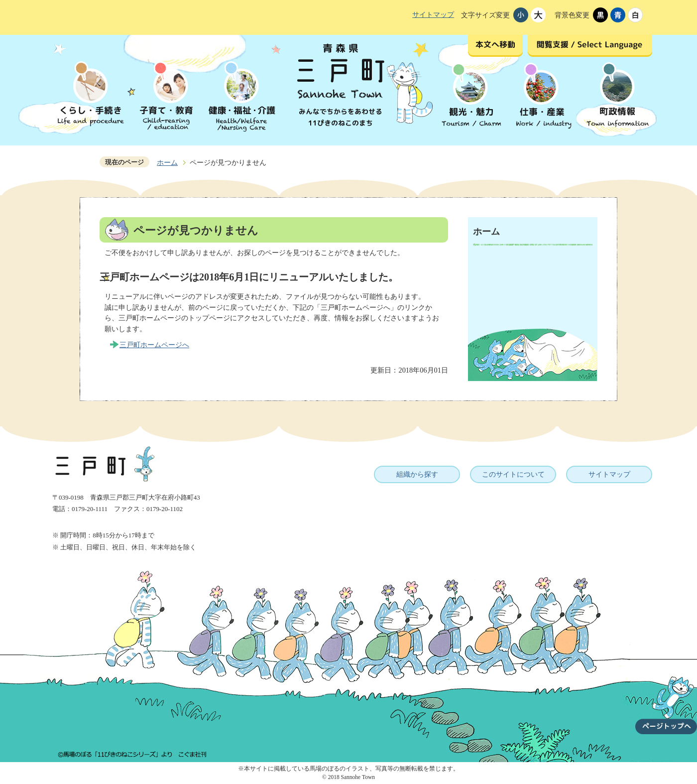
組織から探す (417, 474)
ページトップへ (666, 699)
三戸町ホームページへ (154, 345)
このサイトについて (513, 474)
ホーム (167, 162)
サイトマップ (433, 14)
